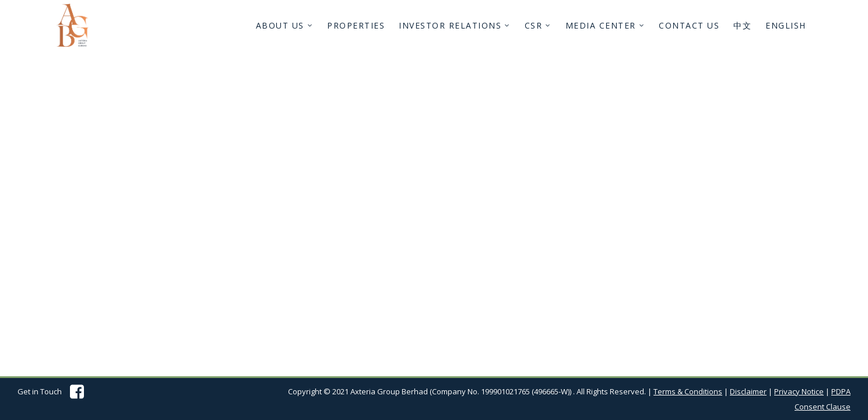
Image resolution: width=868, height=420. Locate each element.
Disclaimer (748, 391)
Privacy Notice (799, 391)
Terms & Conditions (688, 391)
